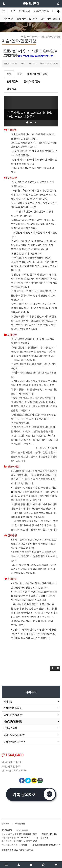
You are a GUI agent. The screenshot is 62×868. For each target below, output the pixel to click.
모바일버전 (20, 824)
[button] (8, 111)
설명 (9, 74)
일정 (19, 74)
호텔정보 (11, 89)
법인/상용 (24, 11)
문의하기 (6, 824)
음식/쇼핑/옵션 (32, 81)
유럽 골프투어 (10, 728)
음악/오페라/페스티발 (14, 735)
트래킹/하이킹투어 (27, 19)
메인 (13, 11)
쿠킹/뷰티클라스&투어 (14, 742)
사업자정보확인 (41, 838)
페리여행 (8, 19)
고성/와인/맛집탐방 (13, 715)
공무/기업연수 (41, 11)
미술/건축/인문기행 (13, 721)
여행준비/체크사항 (37, 74)
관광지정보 (13, 81)
